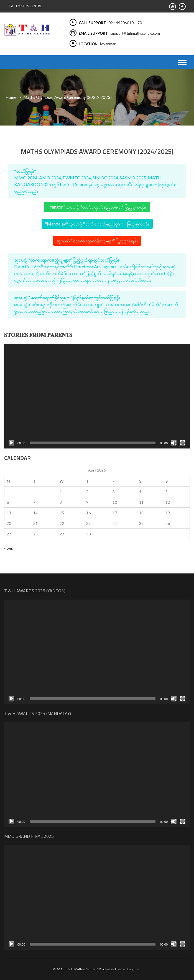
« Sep (9, 548)
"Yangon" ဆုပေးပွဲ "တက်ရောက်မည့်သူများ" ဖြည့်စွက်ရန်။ (97, 207)
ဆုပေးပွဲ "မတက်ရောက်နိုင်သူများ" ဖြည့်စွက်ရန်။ (97, 241)
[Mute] (174, 443)
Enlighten (134, 969)
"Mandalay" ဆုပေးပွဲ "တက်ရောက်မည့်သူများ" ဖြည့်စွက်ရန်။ (97, 224)
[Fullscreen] (183, 443)
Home (11, 97)
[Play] (11, 443)
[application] (97, 396)
